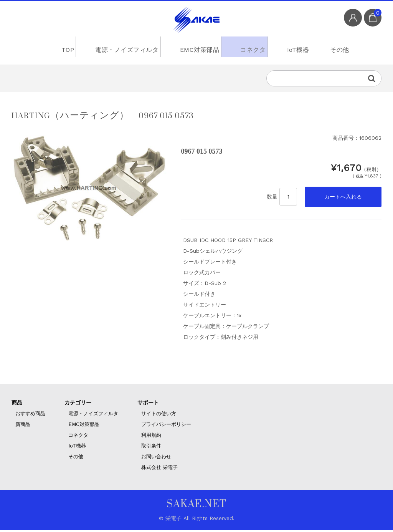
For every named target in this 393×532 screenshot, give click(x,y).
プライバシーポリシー (166, 427)
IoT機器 (298, 48)
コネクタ (249, 48)
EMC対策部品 (194, 48)
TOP (61, 48)
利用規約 (151, 437)
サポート (148, 405)
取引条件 (151, 448)
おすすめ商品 (30, 416)
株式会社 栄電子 (159, 470)
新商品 (23, 427)
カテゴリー (78, 405)
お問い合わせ (156, 459)
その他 (343, 48)
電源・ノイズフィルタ (122, 48)
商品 (17, 405)
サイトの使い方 (159, 416)
